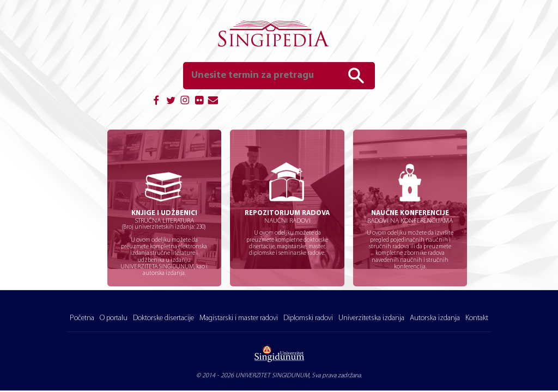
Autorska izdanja (435, 318)
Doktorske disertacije (163, 318)
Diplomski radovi (308, 318)
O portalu (114, 318)
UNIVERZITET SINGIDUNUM (272, 376)
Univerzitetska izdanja (371, 318)
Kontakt (477, 318)
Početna (82, 318)
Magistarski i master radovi (239, 318)
